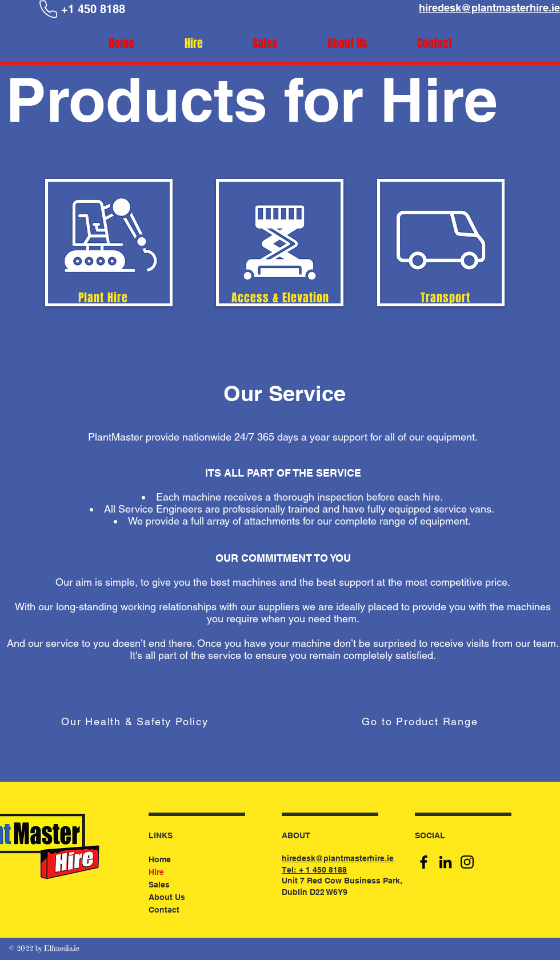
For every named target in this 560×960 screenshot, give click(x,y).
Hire (156, 872)
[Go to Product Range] (421, 721)
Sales (159, 885)
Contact (164, 910)
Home (160, 859)
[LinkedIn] (445, 862)
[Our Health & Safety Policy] (136, 721)
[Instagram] (467, 862)
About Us (167, 897)
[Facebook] (424, 862)
